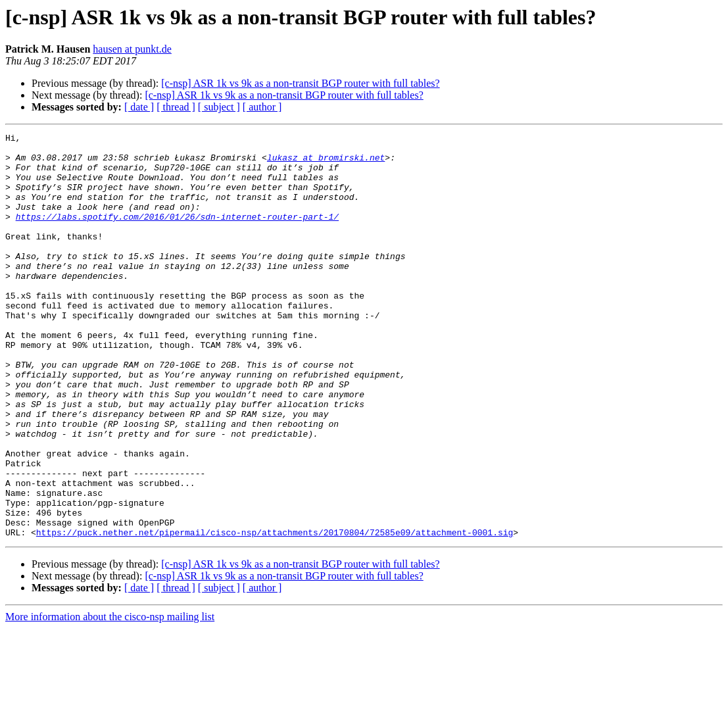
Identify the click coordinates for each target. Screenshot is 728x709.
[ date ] (139, 107)
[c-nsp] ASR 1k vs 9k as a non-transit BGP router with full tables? (300, 83)
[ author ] (262, 107)
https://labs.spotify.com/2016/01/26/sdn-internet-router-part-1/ (177, 234)
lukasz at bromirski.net (326, 163)
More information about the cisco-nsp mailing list (110, 697)
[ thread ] (176, 107)
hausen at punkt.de (132, 49)
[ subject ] (219, 107)
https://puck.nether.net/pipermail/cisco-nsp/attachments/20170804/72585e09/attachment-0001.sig (275, 613)
